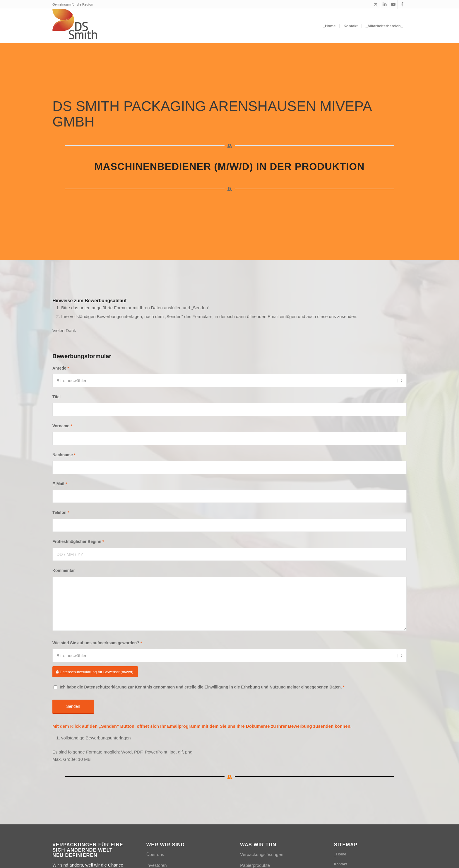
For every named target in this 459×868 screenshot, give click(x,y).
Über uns (155, 854)
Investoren (157, 865)
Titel (56, 397)
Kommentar (64, 571)
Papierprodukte (255, 865)
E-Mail (60, 484)
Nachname (64, 455)
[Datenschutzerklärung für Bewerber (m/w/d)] (95, 672)
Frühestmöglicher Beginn (78, 542)
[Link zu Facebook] (402, 4)
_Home (340, 854)
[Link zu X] (376, 4)
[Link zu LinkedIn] (385, 4)
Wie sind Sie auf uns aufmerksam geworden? (97, 643)
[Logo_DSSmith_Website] (75, 26)
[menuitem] (329, 26)
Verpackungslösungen (262, 854)
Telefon (61, 513)
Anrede (61, 368)
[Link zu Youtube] (393, 4)
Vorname (62, 426)
